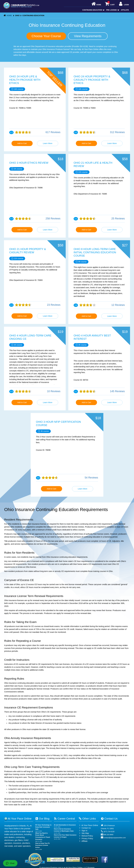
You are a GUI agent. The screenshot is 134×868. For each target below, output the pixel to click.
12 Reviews (118, 305)
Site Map (84, 833)
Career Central (64, 819)
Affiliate (125, 10)
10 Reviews (54, 391)
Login (124, 4)
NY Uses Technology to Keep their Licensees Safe (43, 827)
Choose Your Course (46, 36)
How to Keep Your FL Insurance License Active (43, 845)
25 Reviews (118, 218)
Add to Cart (22, 143)
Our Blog (42, 819)
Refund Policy (87, 836)
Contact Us (85, 828)
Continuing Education (93, 10)
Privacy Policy (87, 838)
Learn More (48, 143)
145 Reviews (117, 391)
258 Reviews (53, 218)
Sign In (83, 831)
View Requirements (88, 36)
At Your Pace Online (88, 825)
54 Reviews (91, 478)
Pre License (112, 10)
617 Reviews (53, 132)
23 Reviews (54, 305)
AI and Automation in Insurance (65, 825)
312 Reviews (117, 132)
